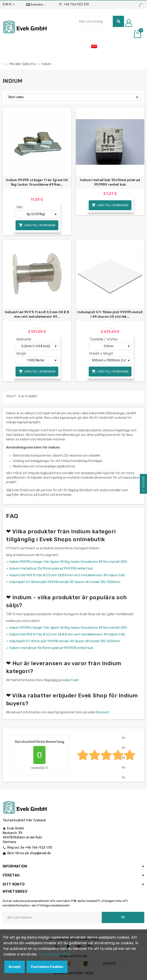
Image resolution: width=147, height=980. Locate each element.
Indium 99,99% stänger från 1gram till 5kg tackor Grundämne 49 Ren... (37, 182)
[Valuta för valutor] (9, 5)
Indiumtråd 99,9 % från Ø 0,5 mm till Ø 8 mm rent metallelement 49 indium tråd (67, 575)
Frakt (75, 680)
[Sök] (100, 21)
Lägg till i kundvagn (37, 225)
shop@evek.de (40, 853)
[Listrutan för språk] (36, 5)
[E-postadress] (52, 917)
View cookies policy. (55, 954)
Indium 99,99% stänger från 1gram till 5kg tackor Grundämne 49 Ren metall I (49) (68, 562)
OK (123, 917)
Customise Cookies (47, 967)
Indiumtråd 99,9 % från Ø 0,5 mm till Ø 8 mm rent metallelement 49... (37, 314)
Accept (15, 967)
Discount (103, 712)
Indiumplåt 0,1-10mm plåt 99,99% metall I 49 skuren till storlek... (110, 314)
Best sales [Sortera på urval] (16, 97)
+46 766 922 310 (74, 4)
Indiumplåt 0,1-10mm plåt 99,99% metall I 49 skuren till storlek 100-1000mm (65, 582)
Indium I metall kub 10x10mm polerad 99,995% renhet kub (110, 182)
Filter (143, 485)
